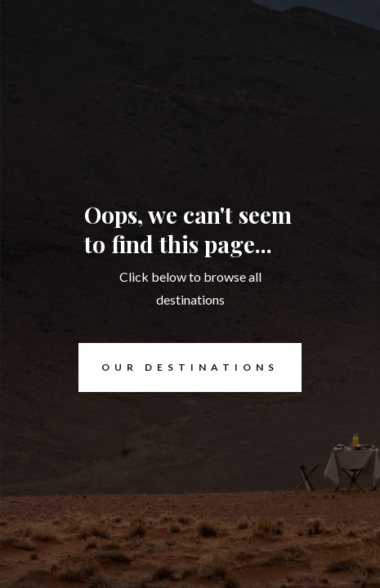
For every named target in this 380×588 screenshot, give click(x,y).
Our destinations (179, 367)
